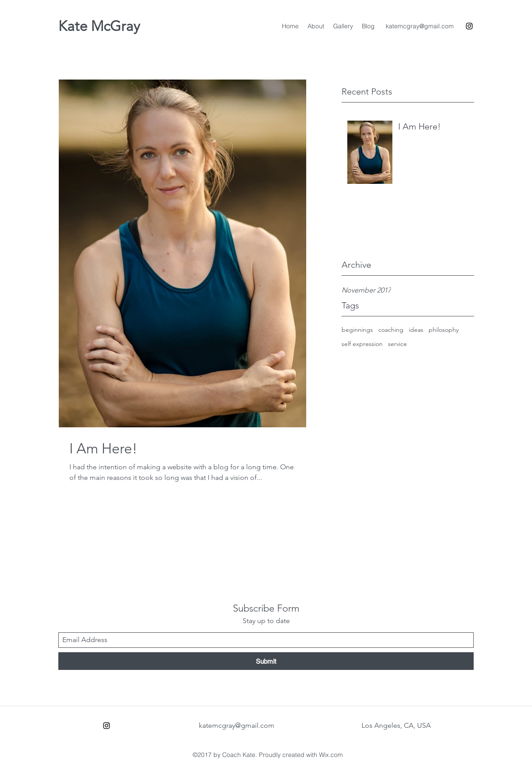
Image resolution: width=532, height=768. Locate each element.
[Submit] (266, 661)
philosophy (444, 330)
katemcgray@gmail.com (420, 26)
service (397, 344)
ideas (416, 330)
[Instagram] (469, 26)
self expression (362, 344)
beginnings (357, 330)
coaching (391, 330)
